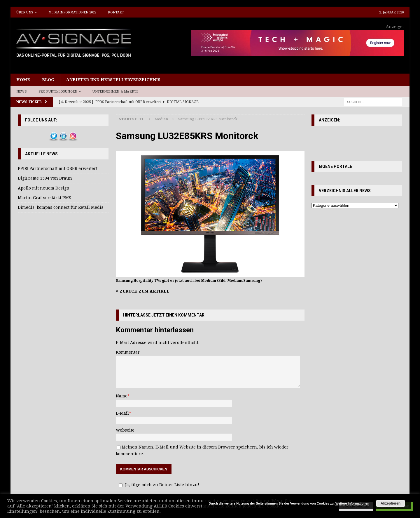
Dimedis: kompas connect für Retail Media (61, 207)
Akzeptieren (391, 503)
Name (122, 396)
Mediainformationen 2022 (72, 12)
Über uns (25, 12)
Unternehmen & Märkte (115, 92)
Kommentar (128, 352)
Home (23, 80)
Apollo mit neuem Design (44, 188)
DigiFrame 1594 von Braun (45, 178)
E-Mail (122, 413)
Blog (48, 80)
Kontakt (116, 12)
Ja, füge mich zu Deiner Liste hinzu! (158, 485)
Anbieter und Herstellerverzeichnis (113, 80)
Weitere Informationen (352, 503)
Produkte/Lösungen (58, 92)
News (22, 92)
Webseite (125, 430)
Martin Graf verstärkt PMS (44, 198)
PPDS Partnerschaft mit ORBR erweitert (58, 168)
